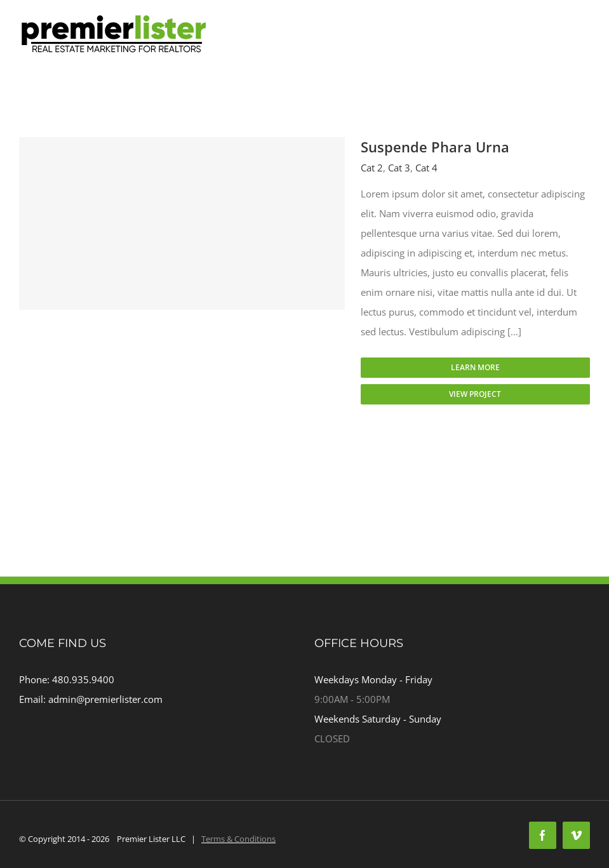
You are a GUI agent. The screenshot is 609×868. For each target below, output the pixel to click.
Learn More (475, 367)
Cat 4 (426, 168)
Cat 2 (372, 168)
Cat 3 (399, 168)
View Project (475, 394)
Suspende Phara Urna (435, 147)
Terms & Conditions (238, 839)
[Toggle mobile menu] (583, 54)
